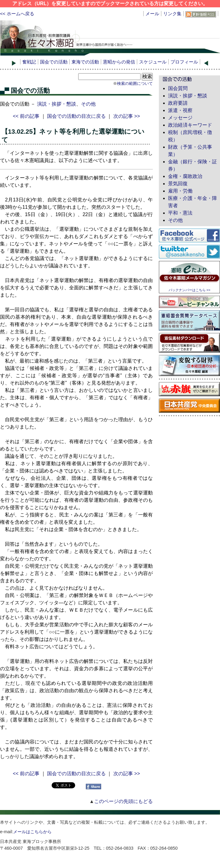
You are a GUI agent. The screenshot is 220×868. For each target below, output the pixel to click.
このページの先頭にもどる (123, 801)
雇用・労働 (180, 191)
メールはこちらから (32, 832)
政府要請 (178, 103)
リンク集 (172, 14)
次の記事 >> (127, 116)
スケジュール (153, 62)
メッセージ (180, 118)
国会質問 (178, 88)
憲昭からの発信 (119, 62)
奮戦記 (29, 62)
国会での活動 (54, 62)
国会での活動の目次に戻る (76, 116)
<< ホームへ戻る (17, 14)
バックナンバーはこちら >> (190, 290)
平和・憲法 (180, 213)
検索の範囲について (135, 83)
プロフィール (184, 62)
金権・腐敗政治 (185, 176)
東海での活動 (85, 62)
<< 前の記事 (26, 116)
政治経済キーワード (190, 125)
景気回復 (178, 184)
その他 (88, 104)
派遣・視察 (180, 110)
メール (152, 14)
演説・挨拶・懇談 (57, 104)
